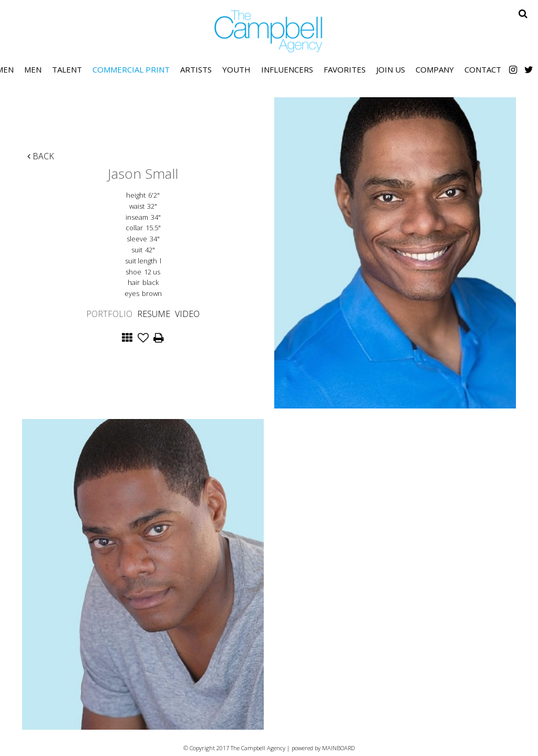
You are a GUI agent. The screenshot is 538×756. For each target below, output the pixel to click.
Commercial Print (131, 69)
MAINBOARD (338, 748)
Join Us (391, 69)
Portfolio (109, 314)
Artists (196, 69)
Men (33, 69)
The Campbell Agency (269, 31)
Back (41, 156)
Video (187, 314)
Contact (483, 69)
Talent (67, 69)
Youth (236, 69)
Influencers (287, 69)
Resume (154, 314)
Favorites (345, 69)
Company (435, 69)
